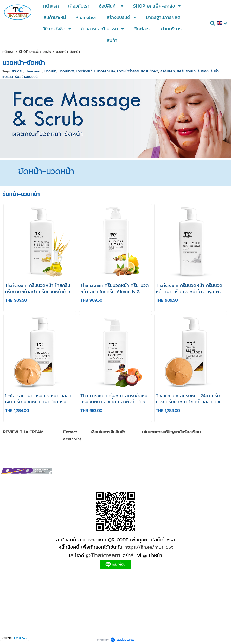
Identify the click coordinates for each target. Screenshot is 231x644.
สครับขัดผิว (149, 71)
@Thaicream (103, 555)
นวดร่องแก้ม (85, 71)
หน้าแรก (8, 52)
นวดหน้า (50, 71)
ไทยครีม (18, 71)
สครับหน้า (168, 71)
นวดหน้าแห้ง (106, 71)
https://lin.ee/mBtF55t (149, 547)
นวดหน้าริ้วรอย (128, 71)
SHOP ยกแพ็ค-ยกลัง (35, 52)
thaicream (34, 71)
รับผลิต (203, 71)
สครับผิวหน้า (186, 71)
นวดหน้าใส (66, 71)
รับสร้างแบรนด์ (26, 77)
